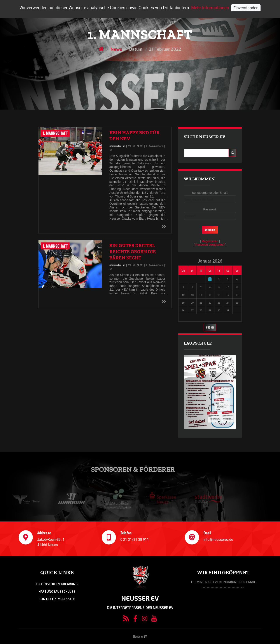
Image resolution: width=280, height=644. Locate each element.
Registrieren (210, 241)
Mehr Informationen (210, 8)
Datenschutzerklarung (57, 584)
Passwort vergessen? (210, 245)
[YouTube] (154, 619)
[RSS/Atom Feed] (126, 619)
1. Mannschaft (55, 133)
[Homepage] (102, 49)
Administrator (117, 146)
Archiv (210, 327)
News (116, 49)
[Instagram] (145, 619)
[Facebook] (135, 619)
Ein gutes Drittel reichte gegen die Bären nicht (133, 252)
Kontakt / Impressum (57, 599)
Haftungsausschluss (57, 591)
